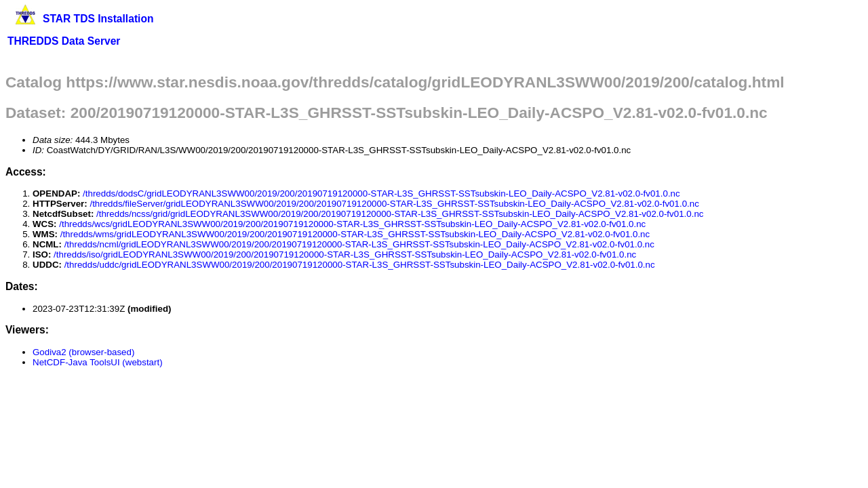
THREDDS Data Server (64, 41)
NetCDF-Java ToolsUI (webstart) (98, 362)
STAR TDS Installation (98, 19)
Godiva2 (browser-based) (83, 352)
